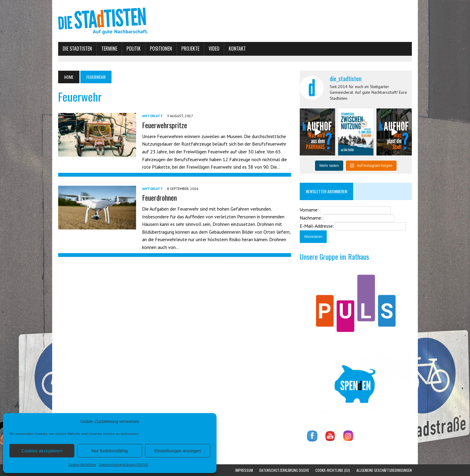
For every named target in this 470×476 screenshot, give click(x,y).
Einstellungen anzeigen (178, 451)
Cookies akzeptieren (42, 451)
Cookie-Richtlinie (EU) (333, 470)
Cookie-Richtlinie (82, 464)
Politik (134, 49)
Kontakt (237, 49)
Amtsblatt (153, 116)
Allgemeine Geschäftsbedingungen (384, 470)
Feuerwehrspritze (165, 125)
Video (214, 49)
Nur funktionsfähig (110, 451)
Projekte (190, 49)
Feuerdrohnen (159, 197)
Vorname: (310, 210)
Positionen (161, 49)
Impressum (244, 470)
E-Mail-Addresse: (317, 226)
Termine (109, 49)
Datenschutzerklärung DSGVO (123, 464)
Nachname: (312, 218)
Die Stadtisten (77, 49)
